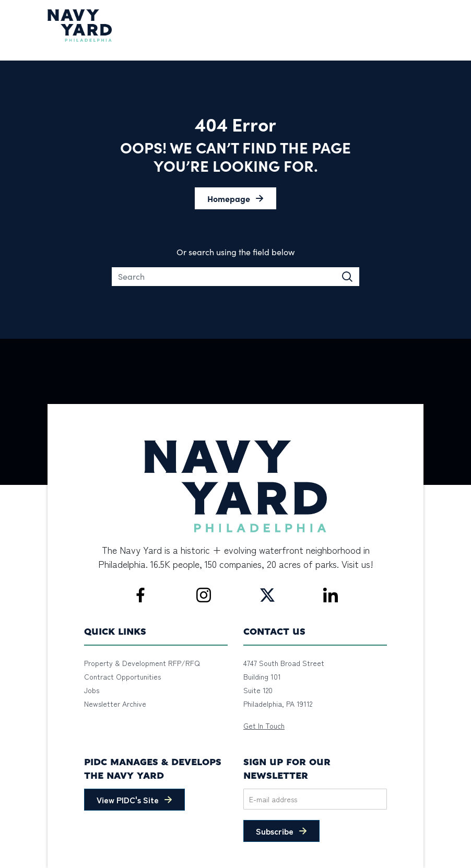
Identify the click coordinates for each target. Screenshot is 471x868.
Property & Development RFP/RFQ (142, 663)
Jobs (92, 690)
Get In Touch (264, 726)
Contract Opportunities (122, 676)
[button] (236, 198)
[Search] (236, 277)
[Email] (315, 799)
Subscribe (275, 831)
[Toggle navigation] (417, 26)
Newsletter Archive (115, 704)
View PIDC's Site (128, 800)
